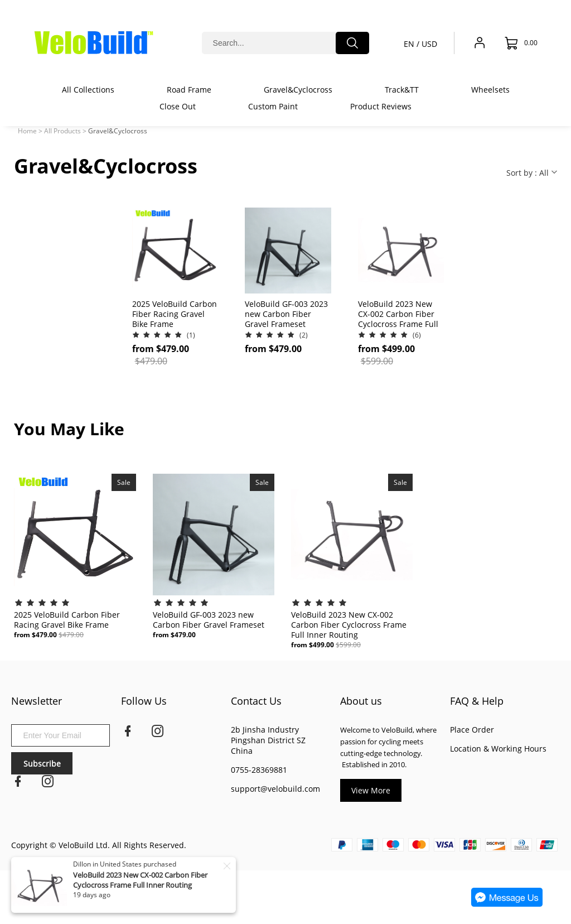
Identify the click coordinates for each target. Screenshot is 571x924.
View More (371, 790)
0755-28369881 (259, 770)
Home (27, 131)
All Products (62, 131)
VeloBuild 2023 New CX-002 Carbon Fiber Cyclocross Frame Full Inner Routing (140, 880)
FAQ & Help (477, 701)
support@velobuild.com (275, 789)
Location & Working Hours (498, 749)
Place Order (472, 730)
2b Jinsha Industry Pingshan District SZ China (268, 740)
